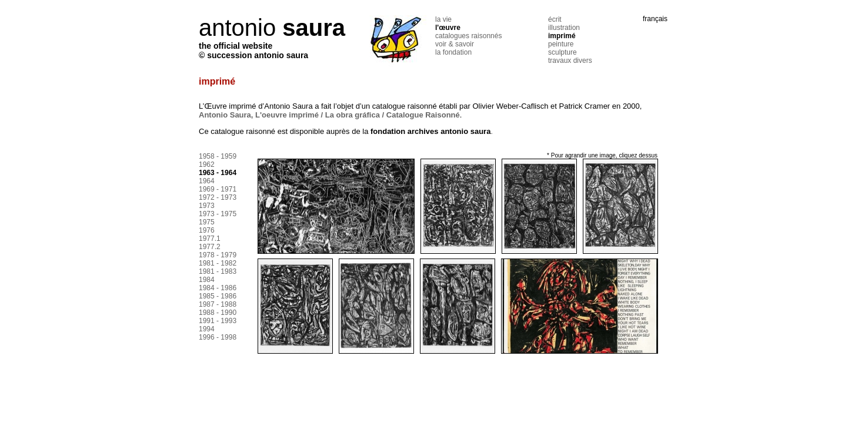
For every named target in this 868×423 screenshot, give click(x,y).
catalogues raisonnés (468, 36)
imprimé (562, 36)
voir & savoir (455, 44)
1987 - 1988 (218, 304)
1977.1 (210, 239)
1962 (207, 164)
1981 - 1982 (218, 263)
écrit (555, 19)
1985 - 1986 (218, 296)
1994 (207, 329)
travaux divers (570, 61)
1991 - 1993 (218, 321)
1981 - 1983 (218, 271)
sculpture (562, 52)
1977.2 (210, 247)
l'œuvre (448, 28)
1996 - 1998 (218, 337)
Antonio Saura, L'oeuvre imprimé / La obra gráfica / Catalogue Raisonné (329, 115)
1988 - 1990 (218, 313)
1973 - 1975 (218, 214)
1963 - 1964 (218, 173)
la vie (443, 19)
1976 (207, 230)
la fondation (453, 52)
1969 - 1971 (218, 189)
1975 (207, 222)
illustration (564, 28)
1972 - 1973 (218, 197)
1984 (207, 280)
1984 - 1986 (218, 288)
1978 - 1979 (218, 255)
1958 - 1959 (218, 156)
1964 (207, 181)
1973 (207, 206)
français (655, 19)
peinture (561, 44)
